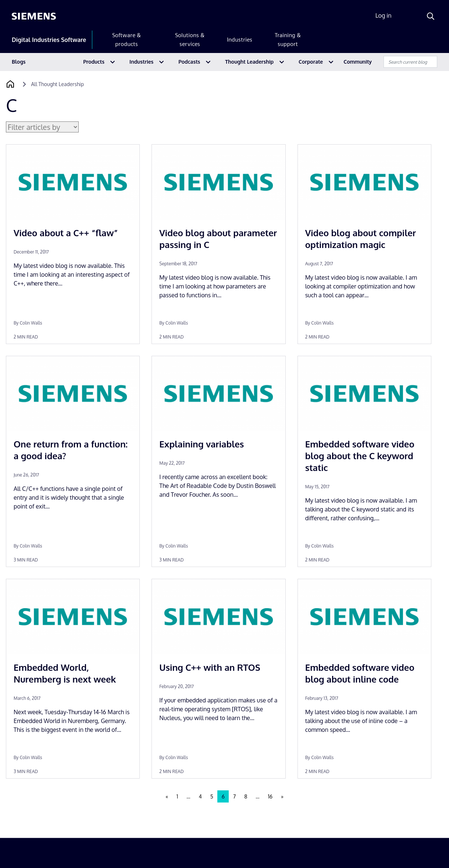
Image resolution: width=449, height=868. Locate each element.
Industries (240, 40)
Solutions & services (190, 40)
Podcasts (189, 62)
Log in (384, 15)
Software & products (126, 40)
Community (358, 62)
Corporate (311, 62)
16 (270, 796)
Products (94, 62)
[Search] (431, 16)
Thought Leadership (249, 62)
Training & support (288, 40)
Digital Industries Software (49, 40)
